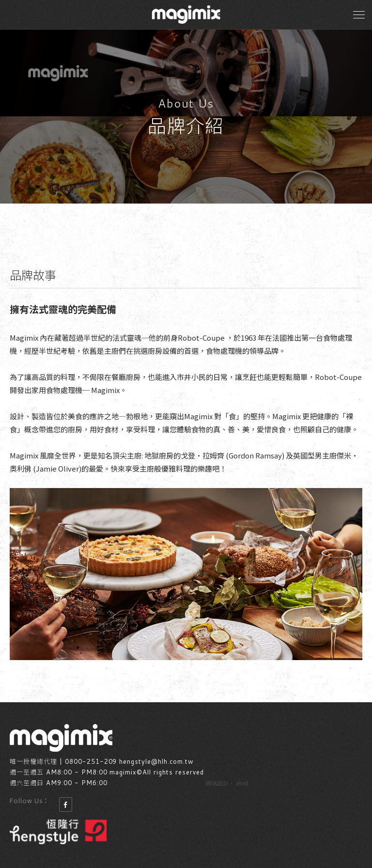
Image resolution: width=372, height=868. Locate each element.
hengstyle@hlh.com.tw (156, 761)
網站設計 (217, 783)
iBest (242, 783)
